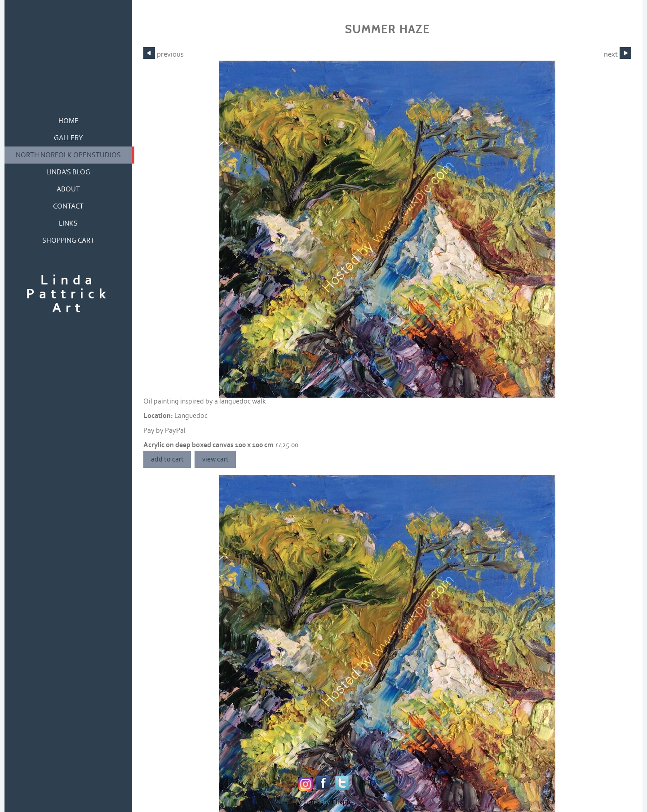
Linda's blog (68, 172)
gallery (69, 138)
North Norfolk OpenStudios (68, 155)
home (69, 121)
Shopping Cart (68, 240)
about (68, 189)
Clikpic (342, 802)
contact (68, 206)
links (68, 223)
